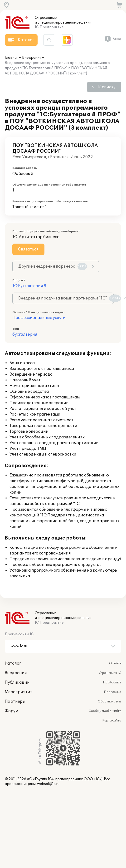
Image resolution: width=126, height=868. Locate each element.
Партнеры (15, 701)
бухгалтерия (25, 334)
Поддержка (113, 692)
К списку (107, 87)
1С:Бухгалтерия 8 (29, 286)
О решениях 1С (110, 673)
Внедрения (32, 58)
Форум (11, 711)
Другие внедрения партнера (53, 266)
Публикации (17, 682)
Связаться (28, 249)
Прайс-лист (112, 682)
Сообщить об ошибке (105, 711)
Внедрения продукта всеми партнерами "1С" (66, 298)
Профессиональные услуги (39, 318)
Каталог (13, 663)
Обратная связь (109, 701)
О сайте (115, 663)
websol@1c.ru (48, 784)
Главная (12, 58)
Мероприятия (19, 692)
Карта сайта (112, 721)
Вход (117, 39)
